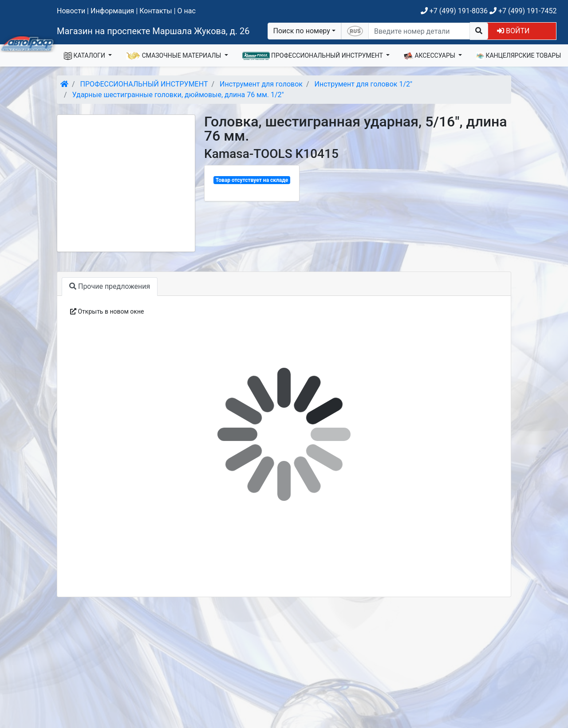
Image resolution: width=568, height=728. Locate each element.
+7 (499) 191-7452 (523, 11)
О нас (187, 11)
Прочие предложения (110, 286)
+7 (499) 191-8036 (454, 11)
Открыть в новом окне (107, 311)
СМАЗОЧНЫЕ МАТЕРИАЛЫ (174, 56)
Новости (71, 11)
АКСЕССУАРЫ (430, 56)
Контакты (156, 11)
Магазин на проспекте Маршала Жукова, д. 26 (153, 31)
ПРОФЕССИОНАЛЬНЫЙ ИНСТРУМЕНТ (314, 56)
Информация (112, 11)
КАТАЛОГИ (85, 56)
